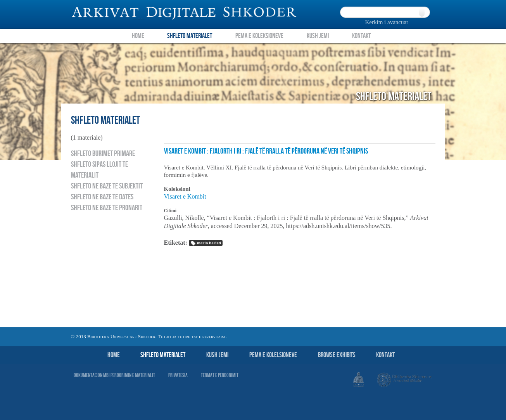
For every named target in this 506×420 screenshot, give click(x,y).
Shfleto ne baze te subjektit (107, 186)
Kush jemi (217, 355)
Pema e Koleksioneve (259, 36)
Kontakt (361, 36)
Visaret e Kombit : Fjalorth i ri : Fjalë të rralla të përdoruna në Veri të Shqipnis (266, 151)
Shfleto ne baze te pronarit (107, 208)
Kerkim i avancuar (387, 22)
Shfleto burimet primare (103, 154)
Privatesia (178, 375)
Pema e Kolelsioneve (273, 355)
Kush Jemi (318, 36)
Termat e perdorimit (220, 375)
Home (138, 36)
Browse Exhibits (337, 355)
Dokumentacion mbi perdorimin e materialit (114, 375)
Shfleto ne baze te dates (102, 197)
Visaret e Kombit (185, 196)
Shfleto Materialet (190, 36)
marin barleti (206, 243)
